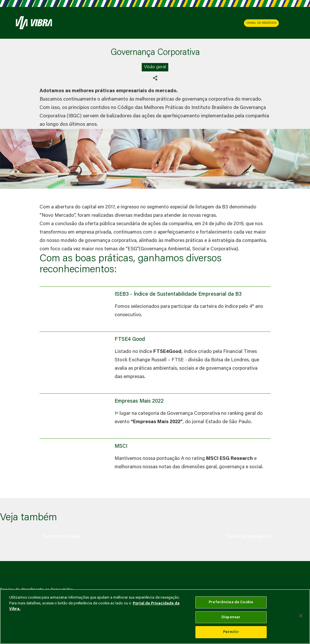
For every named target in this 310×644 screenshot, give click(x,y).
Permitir (231, 632)
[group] (61, 537)
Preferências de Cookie (231, 602)
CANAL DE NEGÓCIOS (261, 23)
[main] (155, 617)
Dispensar (231, 617)
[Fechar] (301, 616)
